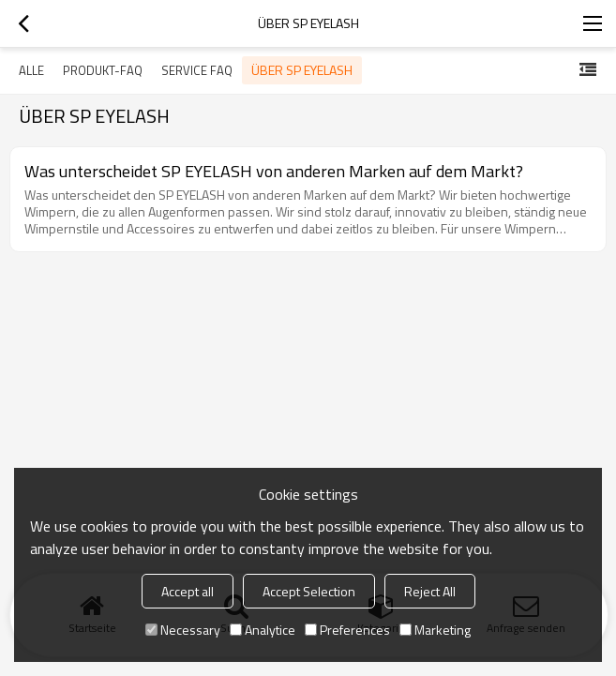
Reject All (430, 591)
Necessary (183, 630)
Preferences (347, 630)
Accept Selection (309, 591)
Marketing (435, 630)
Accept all (188, 591)
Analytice (263, 630)
